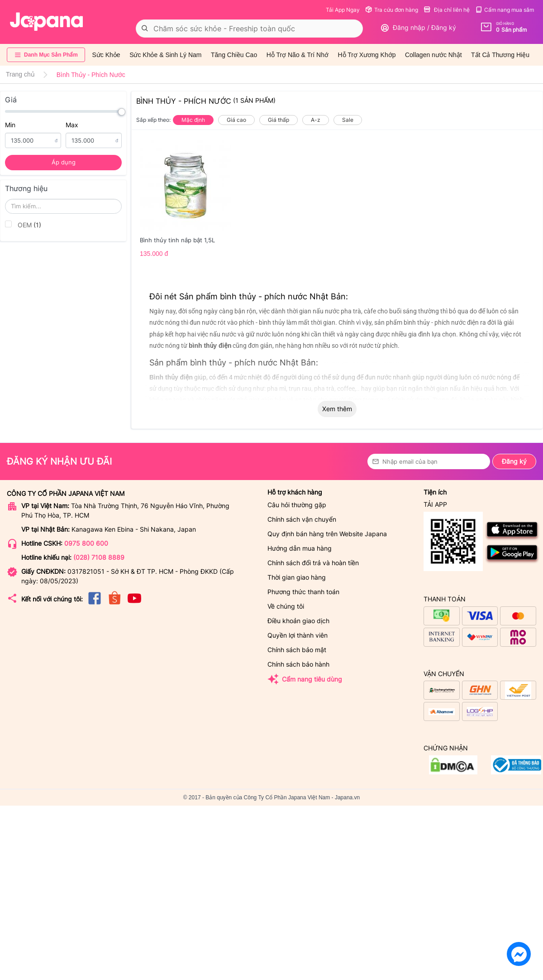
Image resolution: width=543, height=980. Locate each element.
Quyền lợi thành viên (298, 635)
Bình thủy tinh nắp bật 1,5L (177, 240)
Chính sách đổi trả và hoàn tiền (313, 563)
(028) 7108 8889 (99, 557)
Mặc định (193, 120)
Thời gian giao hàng (297, 577)
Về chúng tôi (286, 606)
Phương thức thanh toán (303, 592)
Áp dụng (64, 162)
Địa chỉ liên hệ (447, 10)
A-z (316, 120)
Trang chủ (20, 74)
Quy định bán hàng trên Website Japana (327, 534)
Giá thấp (279, 120)
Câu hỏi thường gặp (297, 505)
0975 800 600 (86, 543)
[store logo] (47, 22)
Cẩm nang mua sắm (505, 10)
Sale (348, 120)
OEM (23, 225)
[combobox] (249, 29)
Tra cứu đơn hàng (392, 10)
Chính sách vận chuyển (302, 519)
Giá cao (236, 120)
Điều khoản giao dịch (298, 621)
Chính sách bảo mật (297, 650)
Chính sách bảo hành (298, 664)
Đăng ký (514, 461)
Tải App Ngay (343, 10)
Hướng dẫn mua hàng (300, 548)
